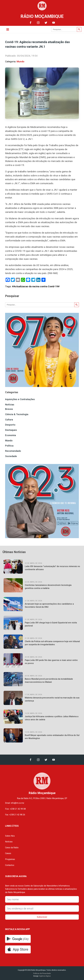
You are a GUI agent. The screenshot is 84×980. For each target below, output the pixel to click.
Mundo (20, 61)
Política (9, 446)
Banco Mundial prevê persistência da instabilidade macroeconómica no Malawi (49, 680)
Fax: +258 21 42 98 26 (15, 815)
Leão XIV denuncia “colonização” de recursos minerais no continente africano (52, 568)
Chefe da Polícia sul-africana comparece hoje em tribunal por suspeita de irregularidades (52, 643)
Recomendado (13, 451)
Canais (8, 853)
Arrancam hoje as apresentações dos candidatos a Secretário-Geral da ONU (49, 605)
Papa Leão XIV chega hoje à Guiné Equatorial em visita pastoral (51, 624)
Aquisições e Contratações (20, 399)
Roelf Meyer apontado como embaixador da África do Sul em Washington (52, 737)
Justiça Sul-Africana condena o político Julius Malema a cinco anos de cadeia (52, 718)
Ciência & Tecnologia (17, 414)
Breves (9, 409)
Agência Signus (45, 976)
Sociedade (11, 456)
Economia (10, 435)
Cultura (9, 420)
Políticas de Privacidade (42, 973)
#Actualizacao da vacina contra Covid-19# (36, 286)
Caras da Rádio (12, 848)
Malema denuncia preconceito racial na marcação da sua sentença (52, 699)
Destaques (11, 430)
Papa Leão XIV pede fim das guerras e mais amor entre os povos (51, 662)
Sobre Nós (10, 836)
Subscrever (42, 917)
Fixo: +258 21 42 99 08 (15, 809)
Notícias (10, 405)
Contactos (10, 865)
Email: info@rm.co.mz (15, 803)
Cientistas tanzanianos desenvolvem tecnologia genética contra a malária (48, 587)
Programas (10, 859)
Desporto (10, 425)
